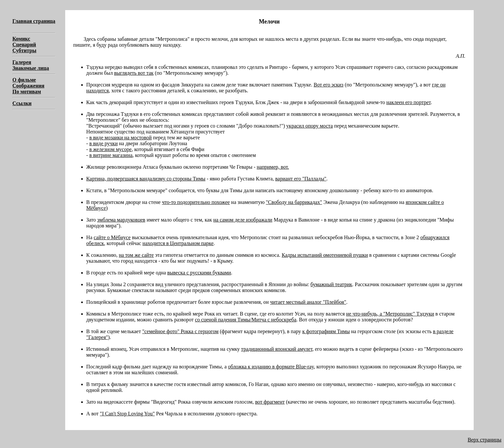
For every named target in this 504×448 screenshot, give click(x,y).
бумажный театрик (331, 284)
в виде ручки (104, 143)
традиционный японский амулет (276, 349)
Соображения (28, 86)
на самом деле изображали (243, 220)
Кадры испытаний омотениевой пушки (325, 255)
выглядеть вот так (134, 73)
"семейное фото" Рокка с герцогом (180, 331)
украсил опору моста (310, 126)
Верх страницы (484, 440)
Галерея (22, 62)
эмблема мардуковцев (121, 220)
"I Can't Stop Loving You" (127, 414)
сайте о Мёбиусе (112, 237)
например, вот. (273, 167)
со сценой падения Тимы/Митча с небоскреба (246, 320)
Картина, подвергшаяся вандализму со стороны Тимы (146, 179)
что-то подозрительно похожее (196, 202)
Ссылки (22, 103)
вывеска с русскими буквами (199, 273)
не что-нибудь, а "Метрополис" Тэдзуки (390, 314)
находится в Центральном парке (178, 243)
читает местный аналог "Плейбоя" (308, 302)
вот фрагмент (270, 402)
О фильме (24, 80)
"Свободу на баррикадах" (294, 202)
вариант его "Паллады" (301, 179)
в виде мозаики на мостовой (120, 138)
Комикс (21, 39)
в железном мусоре (111, 149)
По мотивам (27, 92)
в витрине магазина (111, 155)
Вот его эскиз (328, 85)
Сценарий (24, 45)
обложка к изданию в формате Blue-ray (271, 367)
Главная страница (34, 21)
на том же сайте (136, 255)
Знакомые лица (31, 68)
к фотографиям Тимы (326, 331)
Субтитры (24, 50)
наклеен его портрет (408, 102)
